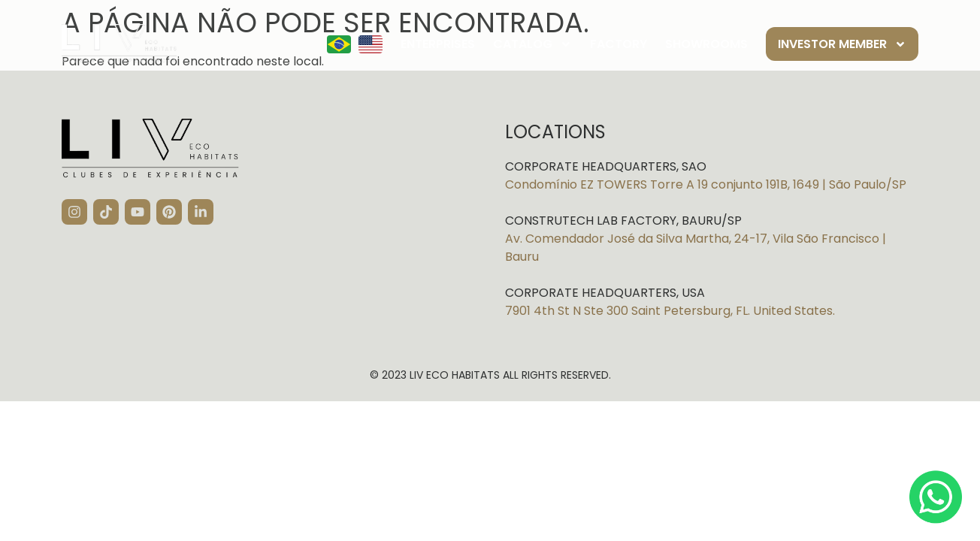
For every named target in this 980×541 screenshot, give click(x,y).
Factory (619, 44)
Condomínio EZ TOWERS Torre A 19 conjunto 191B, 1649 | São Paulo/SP (706, 184)
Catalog (532, 44)
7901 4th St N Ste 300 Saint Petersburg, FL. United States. (670, 311)
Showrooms (706, 44)
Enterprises (438, 44)
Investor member (842, 44)
